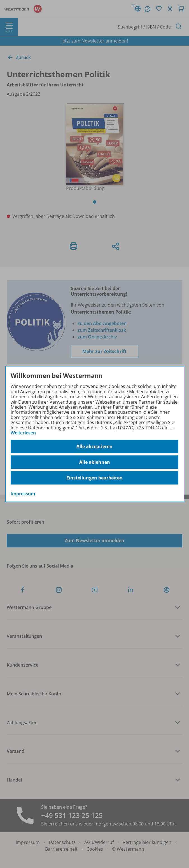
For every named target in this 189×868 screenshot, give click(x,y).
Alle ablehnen (95, 462)
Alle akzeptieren (95, 446)
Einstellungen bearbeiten (95, 478)
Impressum (23, 494)
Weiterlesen (23, 433)
